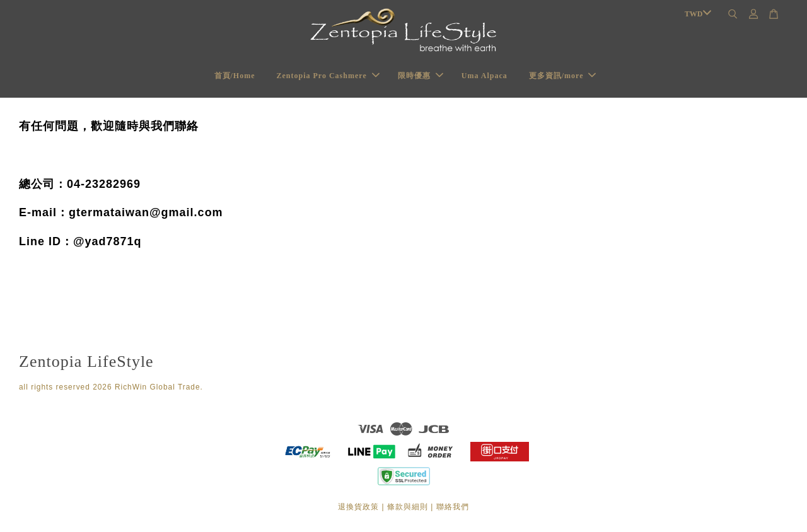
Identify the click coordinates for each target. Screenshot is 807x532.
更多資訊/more (563, 76)
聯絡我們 (453, 507)
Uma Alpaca (485, 76)
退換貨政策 (358, 507)
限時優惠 (421, 76)
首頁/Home (235, 76)
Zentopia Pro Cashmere (328, 76)
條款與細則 (408, 507)
